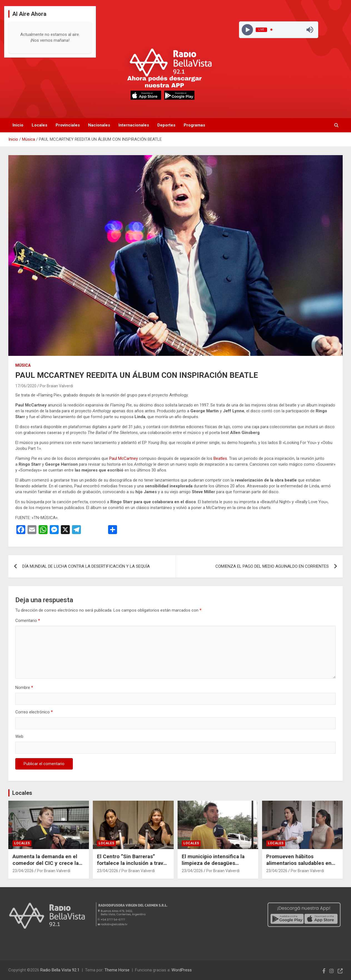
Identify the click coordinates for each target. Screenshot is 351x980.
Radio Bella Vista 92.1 (60, 970)
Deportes (166, 125)
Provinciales (68, 125)
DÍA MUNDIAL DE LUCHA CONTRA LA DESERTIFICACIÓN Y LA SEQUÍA (86, 566)
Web (19, 736)
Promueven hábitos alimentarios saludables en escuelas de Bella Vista (299, 863)
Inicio (18, 125)
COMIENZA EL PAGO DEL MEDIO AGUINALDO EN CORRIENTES (272, 566)
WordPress (182, 970)
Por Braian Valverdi (56, 386)
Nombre (24, 688)
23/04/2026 (23, 871)
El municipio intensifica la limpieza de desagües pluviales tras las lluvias (213, 863)
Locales (39, 125)
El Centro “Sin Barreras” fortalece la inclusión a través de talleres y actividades (133, 863)
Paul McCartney (124, 458)
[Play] (247, 30)
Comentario (28, 621)
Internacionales (134, 125)
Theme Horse (117, 970)
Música (23, 365)
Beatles (220, 458)
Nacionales (99, 125)
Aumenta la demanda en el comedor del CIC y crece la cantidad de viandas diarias (46, 863)
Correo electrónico (34, 712)
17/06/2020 (26, 386)
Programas (194, 125)
